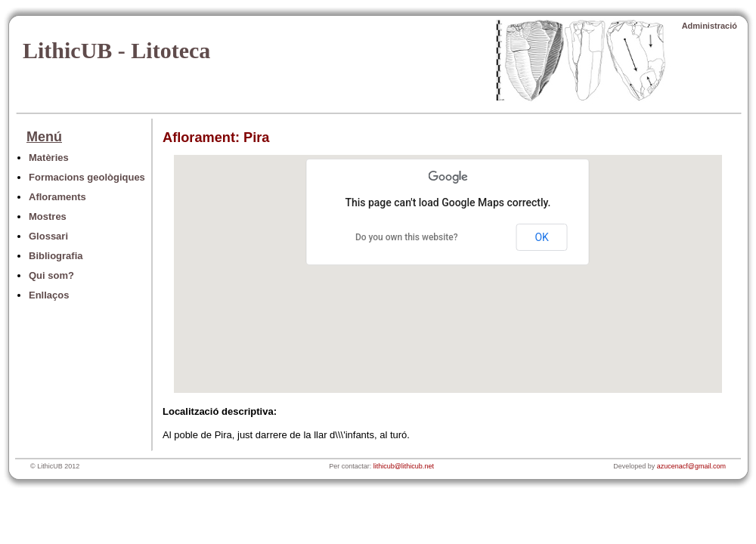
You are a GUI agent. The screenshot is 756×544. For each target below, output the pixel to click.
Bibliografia (56, 256)
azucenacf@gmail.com (691, 466)
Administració (710, 26)
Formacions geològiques (87, 177)
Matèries (49, 158)
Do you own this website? (407, 237)
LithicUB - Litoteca (116, 50)
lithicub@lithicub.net (404, 466)
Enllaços (49, 295)
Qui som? (51, 275)
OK (541, 237)
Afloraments (57, 197)
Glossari (48, 236)
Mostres (48, 216)
